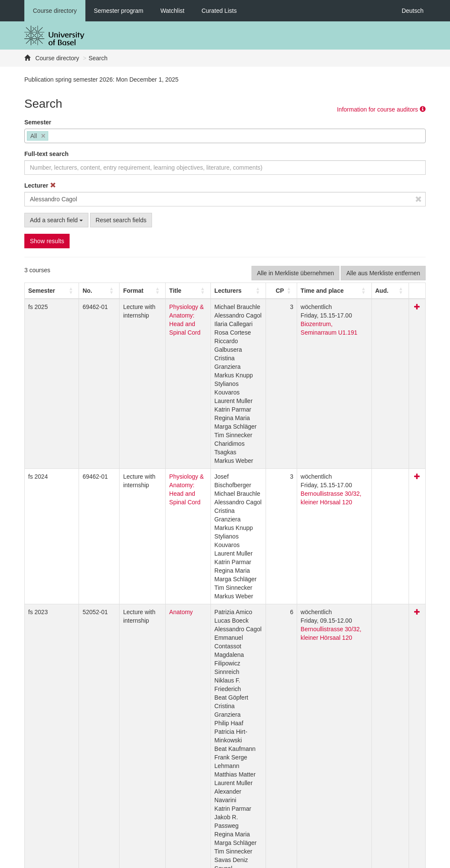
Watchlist (172, 11)
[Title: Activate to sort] (183, 291)
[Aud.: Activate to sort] (397, 291)
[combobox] (225, 136)
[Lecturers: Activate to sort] (247, 291)
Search (98, 58)
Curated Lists (219, 11)
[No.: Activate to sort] (85, 291)
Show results (47, 241)
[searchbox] (53, 137)
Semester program (119, 11)
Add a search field (56, 220)
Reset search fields (121, 220)
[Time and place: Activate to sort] (342, 291)
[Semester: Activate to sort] (47, 291)
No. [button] (77, 291)
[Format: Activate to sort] (124, 291)
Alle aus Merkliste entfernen (383, 273)
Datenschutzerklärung (117, 859)
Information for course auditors (381, 109)
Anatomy (164, 561)
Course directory (55, 11)
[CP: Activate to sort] (289, 291)
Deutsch (413, 11)
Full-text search (46, 154)
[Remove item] (43, 136)
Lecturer (40, 185)
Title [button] (158, 291)
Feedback (168, 859)
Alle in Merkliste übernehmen (296, 273)
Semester (38, 122)
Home (197, 859)
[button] (42, 291)
